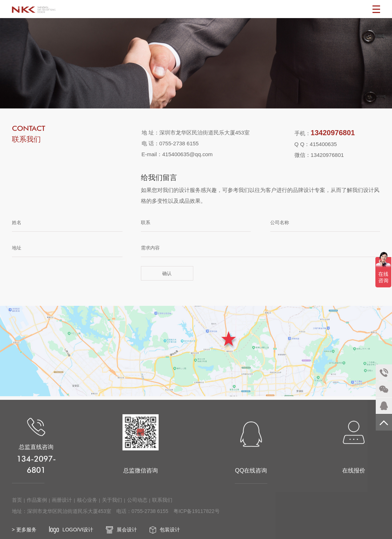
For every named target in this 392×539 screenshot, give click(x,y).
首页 (17, 506)
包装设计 (165, 535)
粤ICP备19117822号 (197, 517)
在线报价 (354, 453)
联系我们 (162, 506)
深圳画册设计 (34, 9)
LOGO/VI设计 (71, 535)
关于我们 (112, 506)
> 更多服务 (24, 535)
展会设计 (121, 535)
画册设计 (62, 506)
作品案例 (37, 506)
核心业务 (87, 506)
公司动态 (137, 506)
